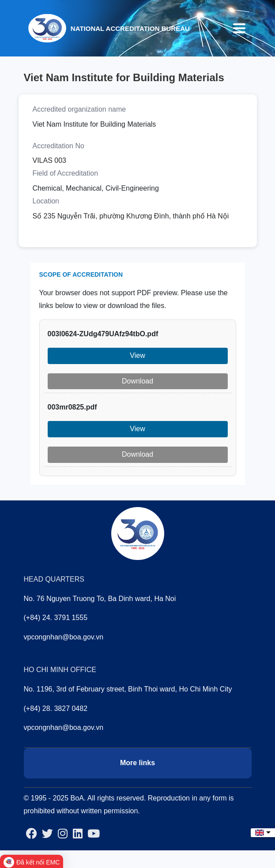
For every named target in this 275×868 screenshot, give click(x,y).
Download (137, 381)
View (137, 355)
